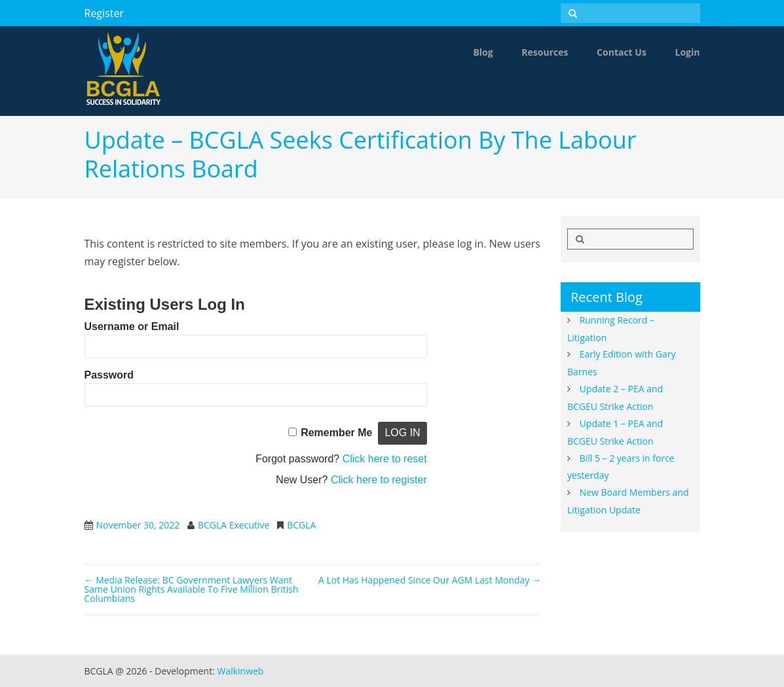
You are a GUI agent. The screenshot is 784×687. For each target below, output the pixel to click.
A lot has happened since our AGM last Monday (430, 580)
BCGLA (301, 525)
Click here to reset (385, 459)
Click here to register (379, 480)
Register (104, 13)
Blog (483, 52)
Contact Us (622, 52)
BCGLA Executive (233, 525)
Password (109, 375)
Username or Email (132, 326)
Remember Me (336, 433)
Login (688, 52)
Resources (545, 52)
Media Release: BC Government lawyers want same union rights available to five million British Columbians (192, 589)
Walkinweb (240, 671)
